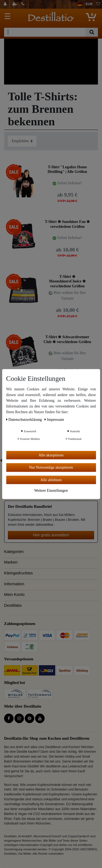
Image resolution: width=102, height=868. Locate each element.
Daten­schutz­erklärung (25, 419)
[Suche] (92, 32)
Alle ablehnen (51, 480)
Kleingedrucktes (18, 573)
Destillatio (13, 605)
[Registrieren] (15, 4)
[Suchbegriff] (45, 32)
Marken (11, 562)
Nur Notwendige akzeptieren (51, 467)
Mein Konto (14, 595)
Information (14, 584)
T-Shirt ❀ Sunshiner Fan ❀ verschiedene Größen (67, 224)
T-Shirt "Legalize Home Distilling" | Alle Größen (67, 169)
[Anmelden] (6, 4)
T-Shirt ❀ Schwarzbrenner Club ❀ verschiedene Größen (67, 339)
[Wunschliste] (98, 4)
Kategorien (14, 552)
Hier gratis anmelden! (51, 535)
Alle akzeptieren (51, 455)
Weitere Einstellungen (51, 491)
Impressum (54, 419)
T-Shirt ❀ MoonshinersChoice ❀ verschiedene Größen (67, 281)
